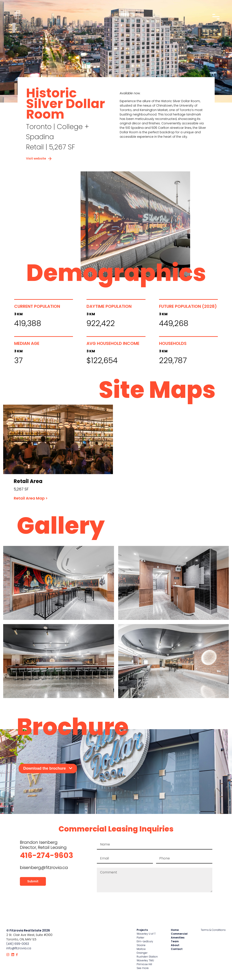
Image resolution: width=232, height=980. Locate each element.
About (175, 945)
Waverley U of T (146, 934)
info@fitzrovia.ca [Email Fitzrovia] (19, 948)
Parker (140, 938)
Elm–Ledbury (145, 941)
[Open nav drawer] (216, 17)
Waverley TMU (145, 960)
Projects (142, 930)
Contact (177, 949)
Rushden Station (147, 957)
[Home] (17, 15)
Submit (33, 881)
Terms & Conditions (213, 930)
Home (175, 930)
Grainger (142, 953)
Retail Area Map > (31, 498)
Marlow (141, 949)
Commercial (179, 934)
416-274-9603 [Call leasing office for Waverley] (47, 855)
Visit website (39, 158)
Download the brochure (48, 769)
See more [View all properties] (143, 968)
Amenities (178, 938)
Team (175, 941)
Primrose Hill (144, 964)
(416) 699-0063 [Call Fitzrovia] (18, 944)
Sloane (141, 945)
